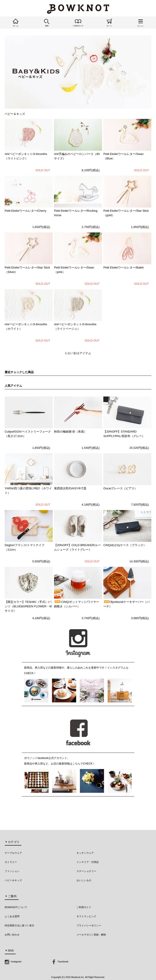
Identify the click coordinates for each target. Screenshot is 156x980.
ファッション (12, 871)
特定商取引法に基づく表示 (19, 925)
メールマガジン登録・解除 (91, 935)
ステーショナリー (86, 871)
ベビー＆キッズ (13, 880)
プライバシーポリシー (89, 925)
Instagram (13, 962)
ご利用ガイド (84, 907)
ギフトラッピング (86, 916)
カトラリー (11, 862)
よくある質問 (12, 916)
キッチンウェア (85, 853)
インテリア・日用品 (88, 862)
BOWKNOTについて (16, 907)
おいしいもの (84, 880)
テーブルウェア (13, 853)
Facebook (60, 962)
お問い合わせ (12, 935)
